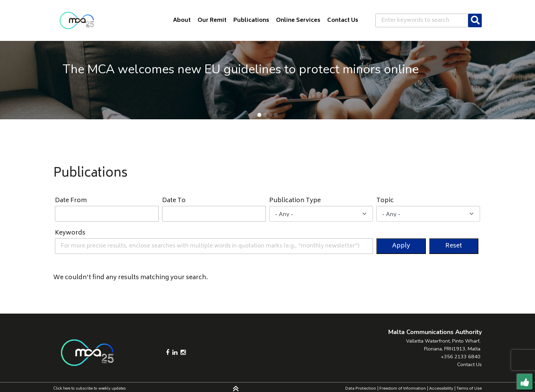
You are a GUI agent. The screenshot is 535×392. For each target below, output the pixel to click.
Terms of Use (469, 388)
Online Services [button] (298, 20)
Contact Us (469, 364)
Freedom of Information (403, 388)
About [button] (182, 20)
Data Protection (361, 388)
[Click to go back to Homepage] (77, 20)
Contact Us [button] (343, 20)
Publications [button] (251, 20)
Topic (385, 201)
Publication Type (295, 201)
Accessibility (441, 388)
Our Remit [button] (212, 20)
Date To (174, 201)
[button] (259, 115)
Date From (71, 201)
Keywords (70, 233)
